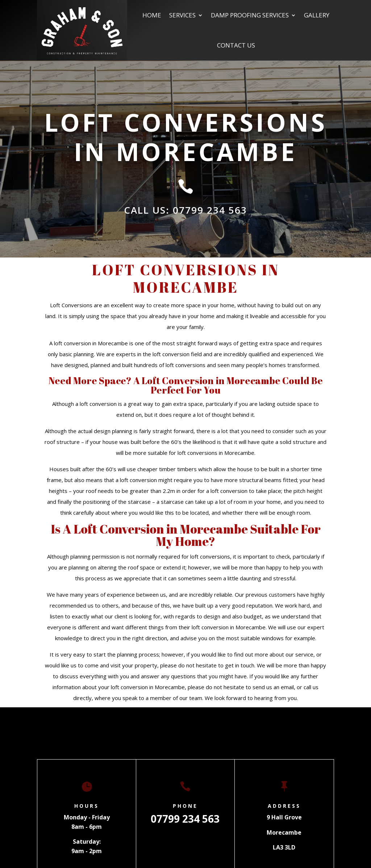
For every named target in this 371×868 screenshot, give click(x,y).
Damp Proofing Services (250, 15)
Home (152, 15)
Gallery (317, 15)
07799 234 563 (185, 819)
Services (182, 15)
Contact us (236, 45)
